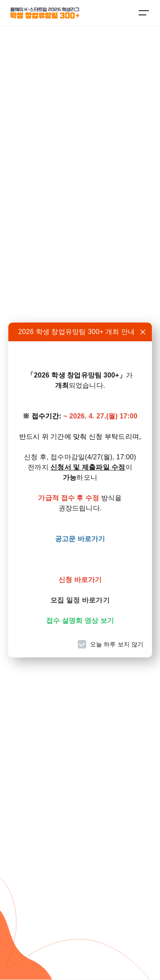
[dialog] (80, 490)
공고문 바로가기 (80, 539)
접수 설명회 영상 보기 (80, 621)
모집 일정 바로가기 (80, 600)
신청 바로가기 (80, 580)
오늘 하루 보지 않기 (117, 644)
